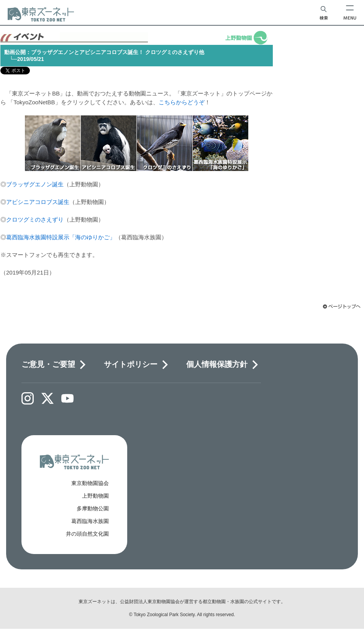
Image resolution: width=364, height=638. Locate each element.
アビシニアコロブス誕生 (38, 202)
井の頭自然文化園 (87, 534)
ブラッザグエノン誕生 (35, 184)
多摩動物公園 (93, 508)
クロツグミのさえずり (35, 220)
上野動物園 (95, 496)
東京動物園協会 (90, 483)
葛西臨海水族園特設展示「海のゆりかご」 (61, 237)
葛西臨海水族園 (90, 521)
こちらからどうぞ (182, 102)
